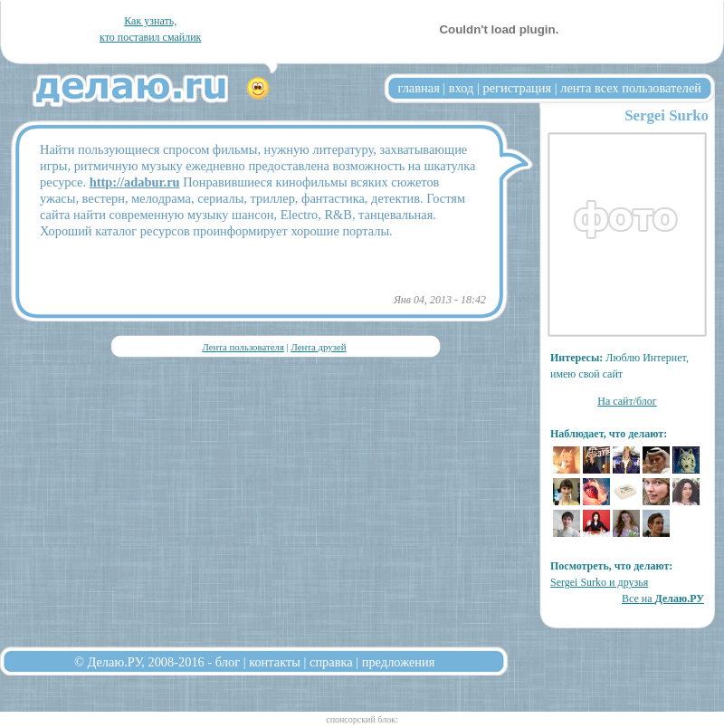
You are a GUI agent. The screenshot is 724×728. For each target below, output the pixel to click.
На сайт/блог (627, 401)
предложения (399, 662)
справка (331, 662)
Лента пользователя (243, 347)
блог (228, 662)
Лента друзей (318, 347)
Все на (663, 599)
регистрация (517, 88)
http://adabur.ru (135, 182)
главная (419, 88)
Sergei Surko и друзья (599, 582)
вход (462, 88)
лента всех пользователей (631, 88)
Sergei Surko (667, 115)
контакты (275, 662)
